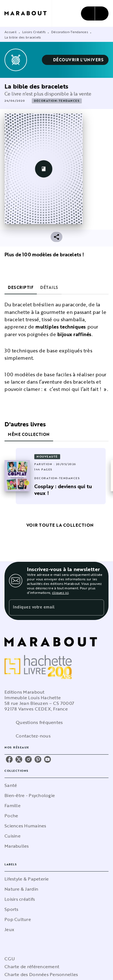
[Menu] (95, 13)
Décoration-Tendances (70, 32)
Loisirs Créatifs (34, 32)
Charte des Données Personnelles (41, 974)
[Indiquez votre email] (49, 607)
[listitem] (9, 759)
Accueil (11, 32)
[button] (75, 60)
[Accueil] (28, 13)
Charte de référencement (32, 967)
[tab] (21, 288)
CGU (10, 959)
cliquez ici (60, 592)
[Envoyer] (97, 607)
